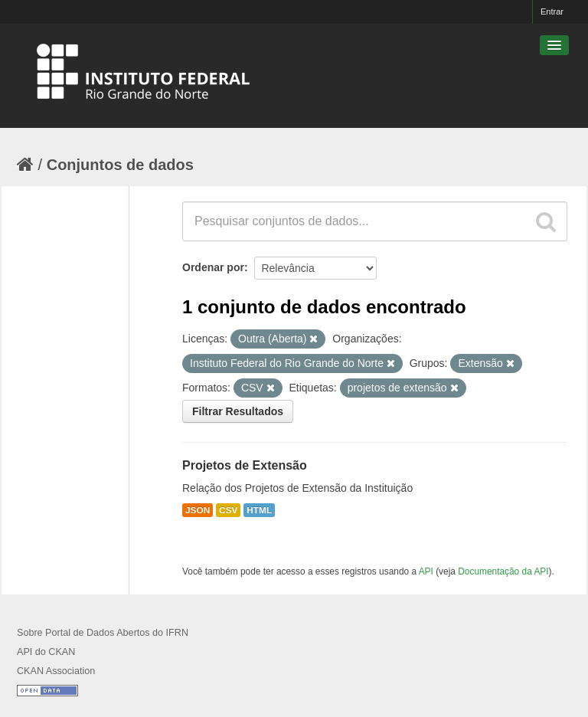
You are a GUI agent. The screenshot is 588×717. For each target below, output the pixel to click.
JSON (198, 510)
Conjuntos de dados (120, 165)
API (426, 571)
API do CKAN (46, 652)
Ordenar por (213, 267)
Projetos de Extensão (245, 465)
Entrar (552, 11)
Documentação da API (503, 571)
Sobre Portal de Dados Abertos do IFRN (103, 633)
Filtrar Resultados (238, 411)
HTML (259, 510)
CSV (228, 510)
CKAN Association (56, 671)
